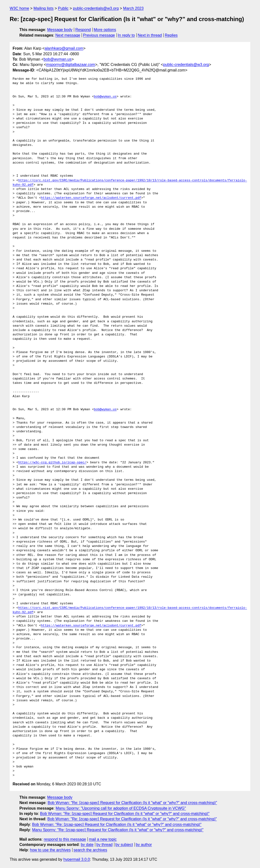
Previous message (99, 35)
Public (63, 8)
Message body (60, 30)
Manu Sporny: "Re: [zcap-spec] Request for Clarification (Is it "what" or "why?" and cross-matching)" (118, 830)
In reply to (126, 35)
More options (105, 30)
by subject (124, 845)
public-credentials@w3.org (96, 8)
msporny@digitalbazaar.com (71, 65)
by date (87, 845)
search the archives (91, 850)
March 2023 (133, 8)
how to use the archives (50, 850)
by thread (105, 845)
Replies (171, 35)
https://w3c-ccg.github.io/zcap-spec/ (52, 463)
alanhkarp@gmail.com (64, 48)
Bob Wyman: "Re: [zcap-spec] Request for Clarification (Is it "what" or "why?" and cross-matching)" (132, 803)
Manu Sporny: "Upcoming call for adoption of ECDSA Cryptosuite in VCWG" (121, 808)
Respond (83, 30)
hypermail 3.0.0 (76, 859)
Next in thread (150, 35)
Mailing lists (43, 8)
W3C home (19, 8)
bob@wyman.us (58, 59)
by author (144, 845)
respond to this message (65, 839)
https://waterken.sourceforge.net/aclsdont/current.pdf (91, 198)
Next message (68, 35)
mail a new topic (103, 839)
